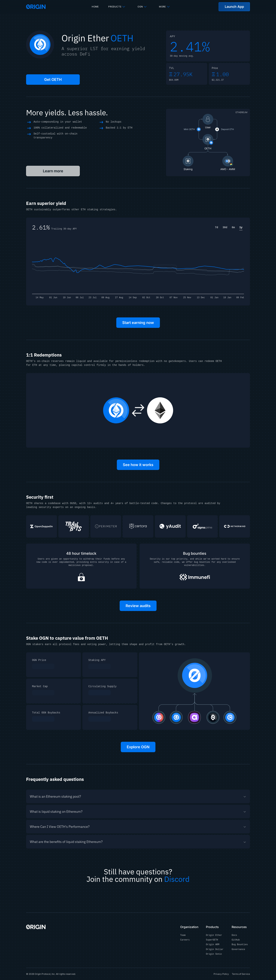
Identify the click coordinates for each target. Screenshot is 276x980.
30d (225, 227)
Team (183, 935)
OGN (142, 7)
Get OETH (53, 80)
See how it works (138, 465)
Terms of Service (241, 974)
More (164, 7)
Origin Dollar (215, 950)
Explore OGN (138, 747)
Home (95, 7)
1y (241, 227)
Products (117, 7)
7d (216, 227)
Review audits (138, 606)
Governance (238, 950)
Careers (185, 940)
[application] (138, 267)
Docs (234, 935)
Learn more (53, 171)
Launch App (234, 7)
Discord (177, 879)
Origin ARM (213, 945)
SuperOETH (212, 940)
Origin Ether (214, 935)
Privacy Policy (221, 974)
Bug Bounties (240, 945)
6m (233, 227)
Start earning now (138, 323)
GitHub (236, 940)
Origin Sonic (214, 954)
